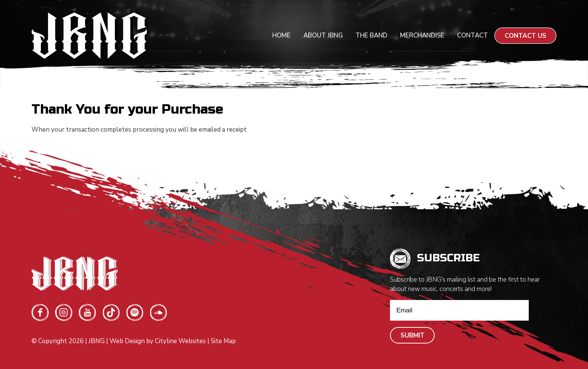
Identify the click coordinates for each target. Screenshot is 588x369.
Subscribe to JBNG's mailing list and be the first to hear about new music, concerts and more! (465, 284)
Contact (472, 35)
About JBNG (323, 35)
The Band (371, 35)
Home (281, 35)
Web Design (127, 341)
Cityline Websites (180, 341)
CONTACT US (526, 36)
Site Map (223, 341)
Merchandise (422, 35)
